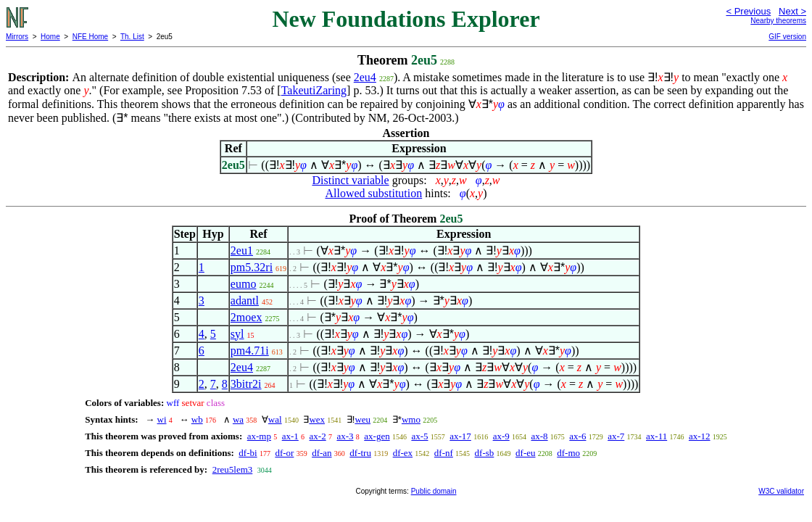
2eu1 (242, 250)
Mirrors (17, 37)
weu (362, 419)
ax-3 (345, 436)
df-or (284, 453)
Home (50, 37)
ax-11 (656, 436)
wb (197, 419)
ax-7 (616, 436)
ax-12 (700, 436)
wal (275, 419)
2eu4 (365, 77)
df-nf (444, 453)
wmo (411, 419)
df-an (322, 453)
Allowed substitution (373, 193)
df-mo (568, 453)
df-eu (525, 453)
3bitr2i (246, 384)
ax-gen (377, 436)
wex (317, 419)
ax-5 (419, 436)
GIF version (787, 37)
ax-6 (577, 436)
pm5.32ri (252, 267)
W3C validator (781, 491)
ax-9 (501, 436)
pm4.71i (250, 351)
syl (237, 334)
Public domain (434, 491)
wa (238, 419)
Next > (792, 11)
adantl (245, 301)
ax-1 (290, 436)
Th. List (132, 37)
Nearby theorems (778, 21)
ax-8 (539, 436)
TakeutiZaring (314, 90)
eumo (244, 284)
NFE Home (90, 37)
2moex (246, 317)
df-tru (360, 453)
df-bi (248, 453)
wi (162, 419)
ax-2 (318, 436)
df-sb (485, 453)
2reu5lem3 (233, 469)
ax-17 (460, 436)
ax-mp (259, 436)
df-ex (403, 453)
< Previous (748, 11)
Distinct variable (350, 180)
